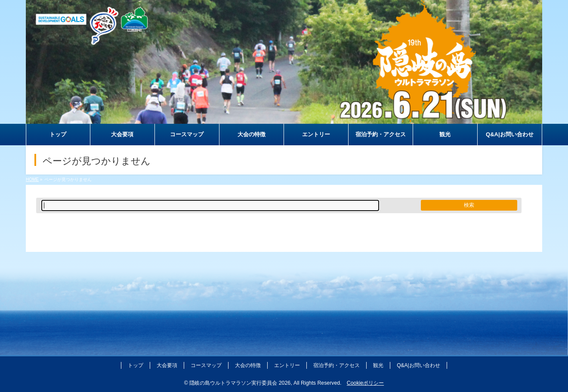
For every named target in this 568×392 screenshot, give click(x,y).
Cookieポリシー (365, 383)
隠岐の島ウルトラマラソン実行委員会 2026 (240, 383)
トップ (136, 365)
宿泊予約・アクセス (336, 365)
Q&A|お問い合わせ (418, 365)
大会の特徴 (248, 365)
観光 (378, 365)
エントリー (287, 365)
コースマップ (206, 365)
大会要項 (167, 365)
